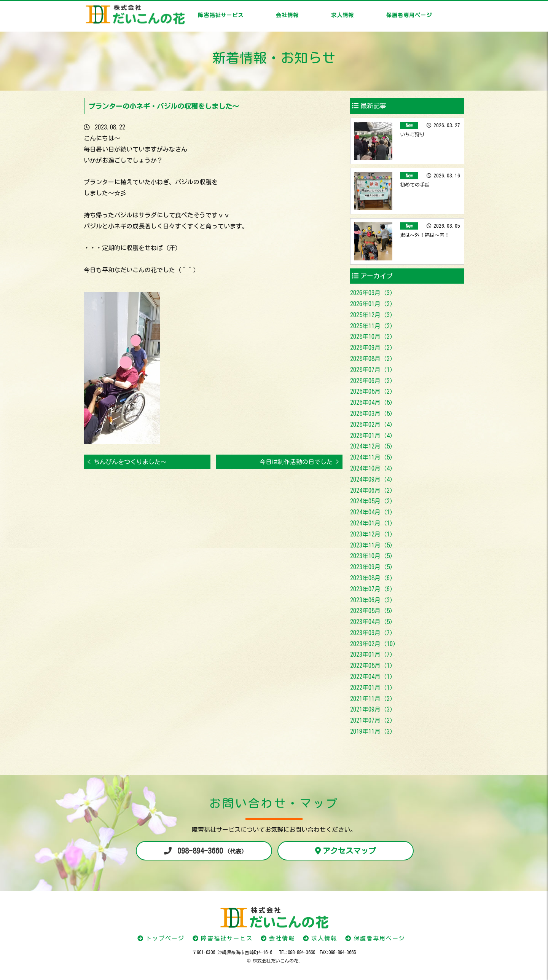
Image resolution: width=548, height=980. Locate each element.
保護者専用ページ (409, 15)
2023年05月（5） (373, 611)
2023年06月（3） (373, 600)
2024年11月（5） (373, 457)
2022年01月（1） (373, 688)
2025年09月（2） (373, 348)
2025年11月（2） (373, 326)
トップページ (165, 938)
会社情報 (287, 15)
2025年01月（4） (373, 436)
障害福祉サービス (221, 15)
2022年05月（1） (373, 666)
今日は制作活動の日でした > (299, 462)
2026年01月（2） (373, 304)
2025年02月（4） (373, 425)
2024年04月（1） (373, 512)
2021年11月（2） (373, 699)
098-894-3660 (211, 851)
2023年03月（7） (373, 633)
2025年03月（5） (373, 413)
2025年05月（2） (373, 391)
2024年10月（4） (373, 468)
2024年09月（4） (373, 479)
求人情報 (342, 15)
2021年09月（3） (373, 709)
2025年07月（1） (373, 370)
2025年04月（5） (373, 402)
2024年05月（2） (373, 501)
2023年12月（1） (373, 534)
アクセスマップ (349, 851)
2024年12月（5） (373, 446)
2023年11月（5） (373, 545)
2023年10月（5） (373, 556)
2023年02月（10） (374, 644)
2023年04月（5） (373, 622)
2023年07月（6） (373, 589)
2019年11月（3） (373, 731)
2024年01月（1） (373, 523)
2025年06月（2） (373, 381)
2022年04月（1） (373, 677)
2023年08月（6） (373, 578)
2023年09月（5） (373, 567)
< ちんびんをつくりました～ (127, 462)
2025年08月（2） (373, 359)
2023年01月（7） (373, 654)
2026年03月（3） (373, 293)
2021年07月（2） (373, 720)
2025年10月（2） (373, 337)
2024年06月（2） (373, 490)
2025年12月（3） (373, 315)
